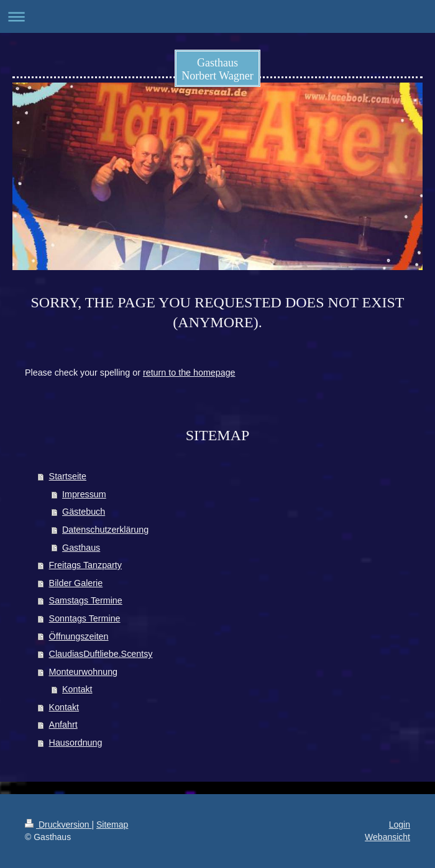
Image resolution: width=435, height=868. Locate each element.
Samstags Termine (86, 600)
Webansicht (387, 837)
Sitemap (112, 825)
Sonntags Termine (85, 618)
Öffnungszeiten (79, 636)
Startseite (68, 476)
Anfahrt (63, 725)
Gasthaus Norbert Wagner (217, 69)
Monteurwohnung (83, 672)
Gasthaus (81, 548)
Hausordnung (76, 743)
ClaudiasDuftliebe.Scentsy (101, 654)
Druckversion (58, 825)
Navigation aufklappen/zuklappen (217, 16)
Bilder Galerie (76, 583)
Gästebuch (84, 512)
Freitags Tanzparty (85, 565)
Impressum (84, 494)
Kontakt (77, 689)
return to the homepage (189, 373)
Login (400, 825)
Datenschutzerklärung (105, 530)
